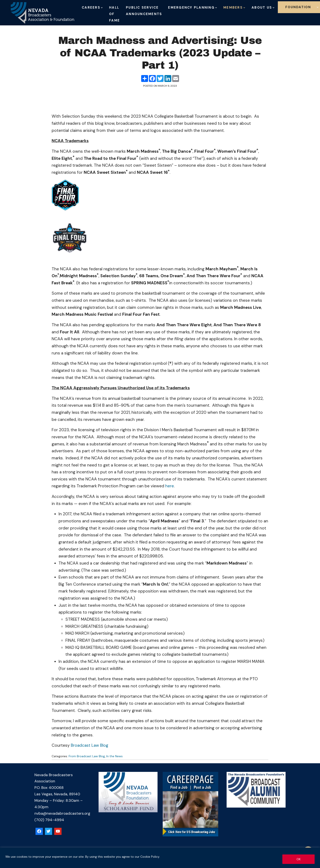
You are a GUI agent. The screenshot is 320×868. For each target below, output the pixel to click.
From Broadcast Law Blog (87, 756)
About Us (262, 8)
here (170, 486)
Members (233, 8)
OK (299, 859)
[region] (160, 858)
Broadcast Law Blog (90, 745)
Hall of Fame (114, 14)
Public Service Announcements (144, 11)
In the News (114, 756)
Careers (91, 8)
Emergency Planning (191, 8)
